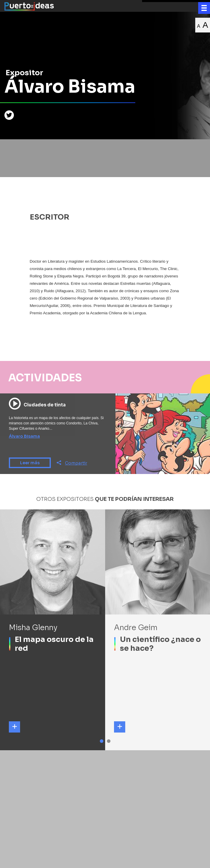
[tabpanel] (53, 630)
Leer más (30, 463)
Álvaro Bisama (24, 436)
